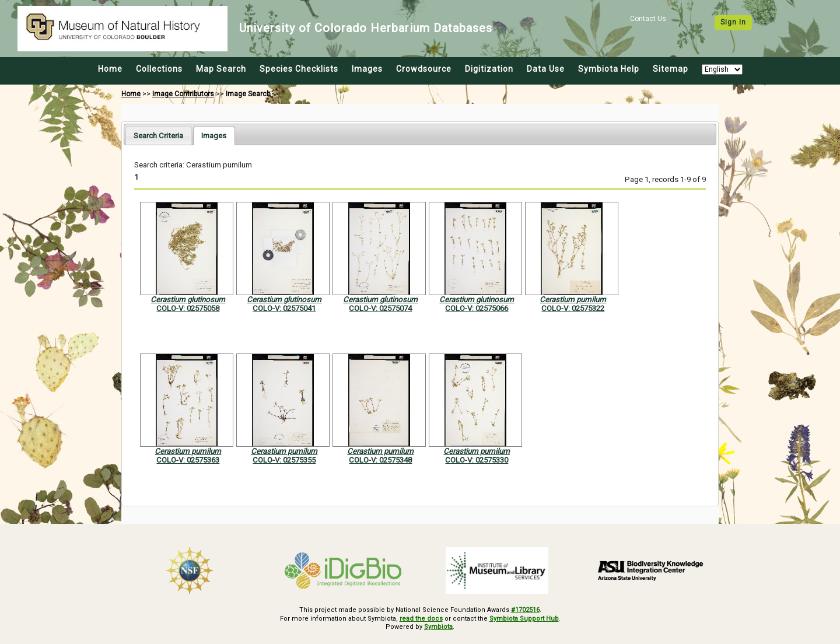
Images (367, 69)
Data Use (546, 69)
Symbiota (438, 627)
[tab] (158, 136)
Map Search (221, 69)
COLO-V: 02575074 (380, 308)
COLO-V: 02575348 (380, 460)
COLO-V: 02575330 (477, 460)
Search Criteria (158, 136)
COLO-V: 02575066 (477, 308)
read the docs (421, 619)
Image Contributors (183, 94)
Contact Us (648, 19)
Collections (159, 69)
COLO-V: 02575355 (284, 460)
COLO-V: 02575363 (188, 460)
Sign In (733, 22)
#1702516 (525, 610)
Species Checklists (299, 69)
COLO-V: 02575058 (188, 308)
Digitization (489, 69)
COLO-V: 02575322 (573, 308)
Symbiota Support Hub (524, 619)
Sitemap (671, 69)
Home (110, 69)
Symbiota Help (609, 69)
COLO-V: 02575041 (284, 308)
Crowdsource (424, 69)
